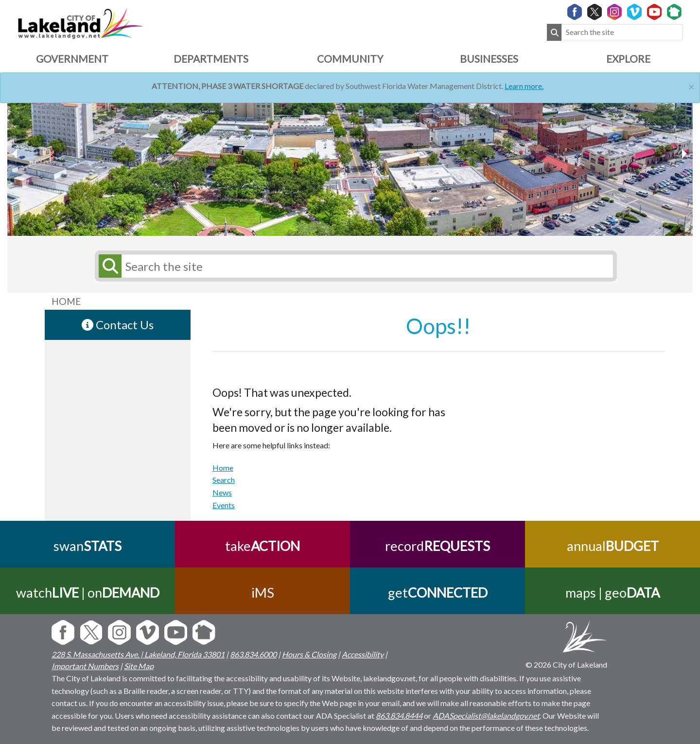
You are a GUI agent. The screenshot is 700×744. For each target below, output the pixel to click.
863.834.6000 (253, 654)
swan (87, 546)
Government (72, 59)
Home (223, 468)
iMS (263, 593)
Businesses (489, 59)
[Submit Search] (554, 32)
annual (613, 546)
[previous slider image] (684, 154)
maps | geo (612, 593)
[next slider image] (16, 154)
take (262, 546)
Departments (211, 59)
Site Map (139, 666)
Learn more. (524, 86)
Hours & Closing (309, 654)
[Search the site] (622, 32)
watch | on (88, 593)
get (438, 593)
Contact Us (118, 325)
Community (350, 59)
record (437, 546)
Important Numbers (85, 666)
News (222, 492)
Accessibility (363, 654)
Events (224, 505)
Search (224, 480)
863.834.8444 (399, 716)
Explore (628, 59)
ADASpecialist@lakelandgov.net (486, 716)
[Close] (691, 85)
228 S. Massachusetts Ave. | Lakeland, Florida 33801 (138, 654)
